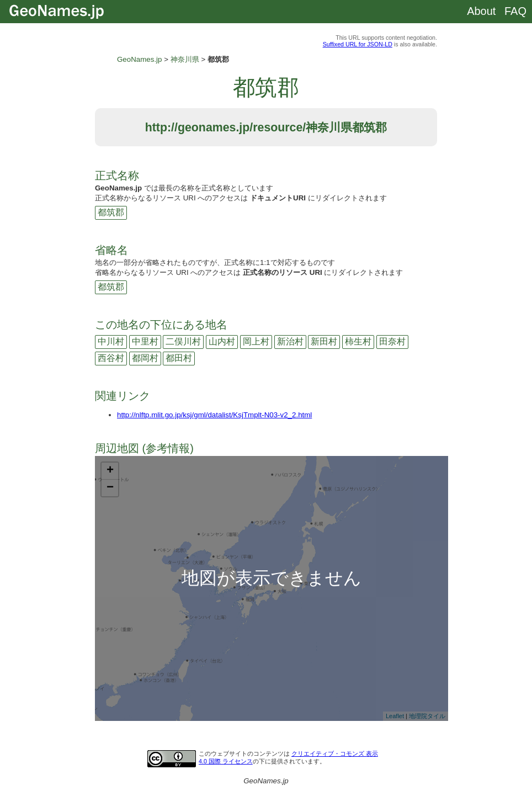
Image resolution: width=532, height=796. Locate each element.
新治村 (290, 341)
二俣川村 (183, 341)
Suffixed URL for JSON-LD (358, 44)
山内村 (222, 341)
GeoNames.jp (140, 59)
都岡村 (145, 358)
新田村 (324, 341)
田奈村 (392, 341)
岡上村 (256, 341)
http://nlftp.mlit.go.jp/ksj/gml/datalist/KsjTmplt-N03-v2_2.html (214, 415)
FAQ (515, 11)
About (481, 11)
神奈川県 (185, 59)
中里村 (145, 341)
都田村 (179, 358)
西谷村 (111, 358)
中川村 (111, 341)
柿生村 (358, 341)
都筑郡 (111, 212)
